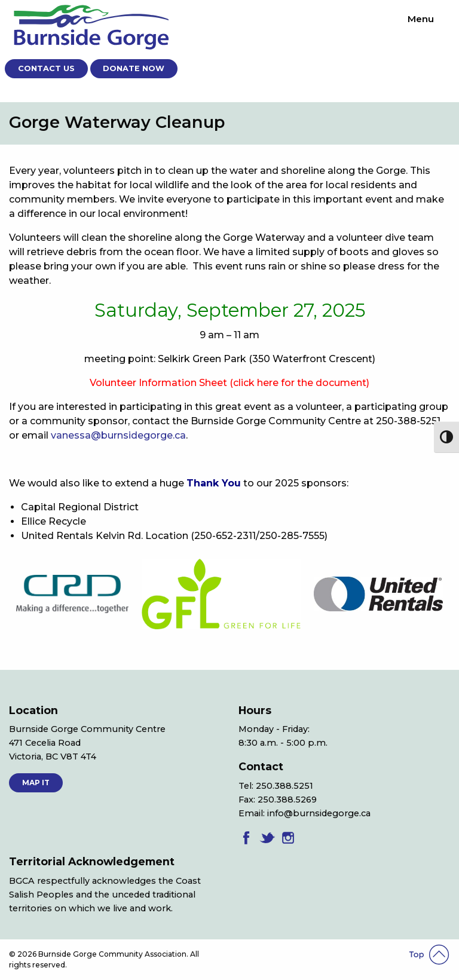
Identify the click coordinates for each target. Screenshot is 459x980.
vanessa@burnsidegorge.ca (118, 435)
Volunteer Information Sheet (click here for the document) (229, 383)
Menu (421, 19)
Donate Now (134, 68)
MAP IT (36, 783)
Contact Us (46, 68)
